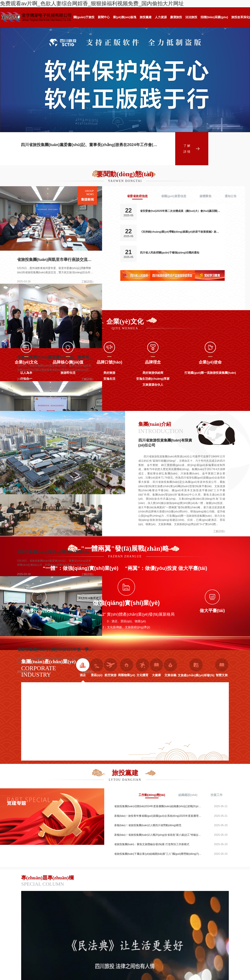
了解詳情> (219, 531)
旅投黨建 (146, 17)
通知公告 (231, 196)
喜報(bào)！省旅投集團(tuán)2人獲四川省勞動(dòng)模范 (148, 825)
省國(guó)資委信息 (174, 196)
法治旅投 (191, 17)
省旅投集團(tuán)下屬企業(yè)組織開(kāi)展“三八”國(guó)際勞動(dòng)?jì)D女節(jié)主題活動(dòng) (158, 854)
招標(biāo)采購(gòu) (214, 17)
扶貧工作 (217, 795)
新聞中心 (104, 17)
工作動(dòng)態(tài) (152, 795)
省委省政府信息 (137, 196)
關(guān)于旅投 (84, 17)
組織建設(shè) (188, 795)
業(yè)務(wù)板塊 (125, 17)
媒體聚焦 (205, 196)
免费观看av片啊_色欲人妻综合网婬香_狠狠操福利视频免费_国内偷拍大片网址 (92, 3)
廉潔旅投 (176, 17)
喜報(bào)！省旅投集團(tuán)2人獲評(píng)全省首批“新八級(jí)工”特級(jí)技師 (158, 835)
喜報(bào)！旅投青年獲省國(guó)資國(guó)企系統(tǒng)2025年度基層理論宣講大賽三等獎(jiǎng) (158, 816)
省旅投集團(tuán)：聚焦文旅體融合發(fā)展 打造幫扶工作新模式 (152, 844)
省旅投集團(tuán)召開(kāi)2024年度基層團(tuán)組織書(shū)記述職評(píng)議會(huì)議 (158, 806)
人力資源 (161, 17)
